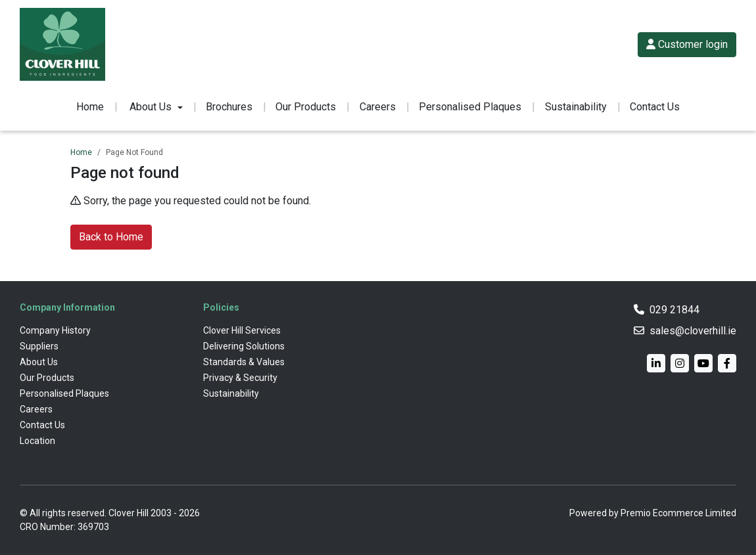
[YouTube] (703, 363)
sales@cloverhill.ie (693, 331)
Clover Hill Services (242, 330)
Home (90, 107)
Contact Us (655, 107)
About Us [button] (151, 107)
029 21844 (674, 310)
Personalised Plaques (470, 107)
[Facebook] (727, 363)
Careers (378, 107)
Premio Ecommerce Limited (678, 513)
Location (37, 441)
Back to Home (111, 237)
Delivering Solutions (244, 346)
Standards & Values (244, 362)
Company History (55, 330)
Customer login (687, 44)
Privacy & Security (240, 378)
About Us (39, 362)
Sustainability (576, 107)
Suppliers (39, 346)
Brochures (229, 107)
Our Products (306, 107)
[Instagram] (680, 363)
